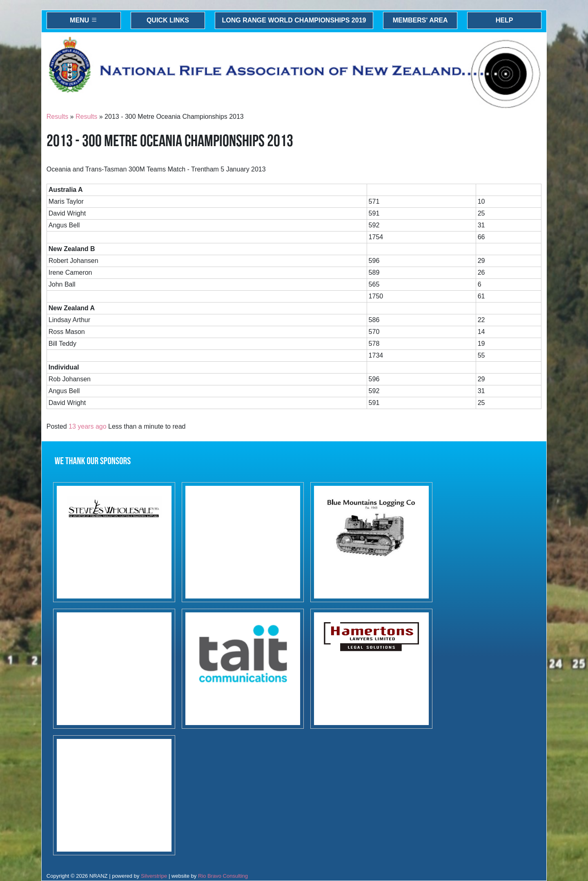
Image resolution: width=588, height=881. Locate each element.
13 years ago (88, 426)
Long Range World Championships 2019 (294, 20)
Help (504, 20)
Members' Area (420, 20)
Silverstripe (154, 876)
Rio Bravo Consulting (223, 876)
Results (57, 117)
